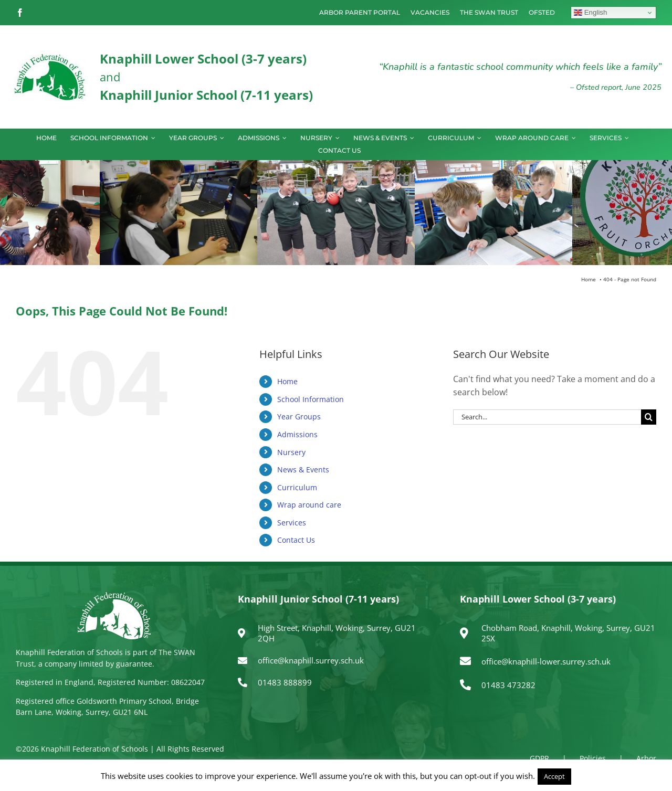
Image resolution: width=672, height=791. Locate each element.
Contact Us (296, 540)
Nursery (291, 452)
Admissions (297, 434)
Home (287, 381)
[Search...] (547, 417)
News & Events (303, 470)
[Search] (649, 417)
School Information (311, 399)
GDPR (539, 758)
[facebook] (20, 13)
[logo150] (50, 55)
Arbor (646, 758)
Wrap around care (309, 505)
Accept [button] (554, 776)
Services (292, 523)
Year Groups (299, 416)
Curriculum (297, 487)
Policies (593, 758)
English (590, 13)
